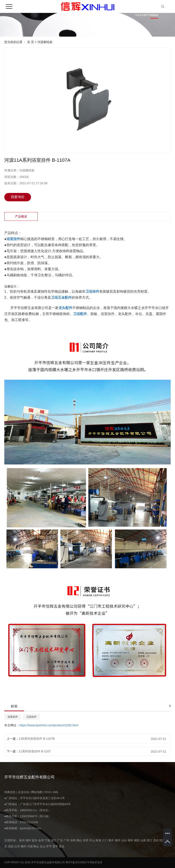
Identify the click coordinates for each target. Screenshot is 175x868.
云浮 (17, 846)
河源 (30, 846)
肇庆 (112, 840)
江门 (105, 840)
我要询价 (18, 197)
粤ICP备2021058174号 (79, 862)
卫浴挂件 (31, 717)
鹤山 (37, 846)
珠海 (99, 840)
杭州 (22, 840)
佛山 (80, 840)
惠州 (118, 840)
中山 (93, 840)
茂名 (156, 840)
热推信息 (10, 792)
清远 (11, 846)
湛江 (150, 840)
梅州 (24, 846)
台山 (43, 846)
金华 (42, 840)
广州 (67, 840)
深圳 (73, 840)
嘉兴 (35, 840)
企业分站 (23, 792)
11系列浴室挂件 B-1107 (35, 751)
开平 (49, 846)
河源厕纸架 (45, 42)
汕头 (124, 840)
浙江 (54, 840)
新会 (62, 846)
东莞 (86, 840)
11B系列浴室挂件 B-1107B (37, 739)
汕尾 (144, 840)
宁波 (48, 840)
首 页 (31, 42)
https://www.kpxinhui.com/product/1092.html (49, 725)
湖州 (29, 840)
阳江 (163, 840)
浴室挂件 (13, 717)
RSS (48, 792)
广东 (60, 840)
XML (56, 792)
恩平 (56, 846)
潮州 (131, 840)
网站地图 (37, 792)
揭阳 (137, 840)
